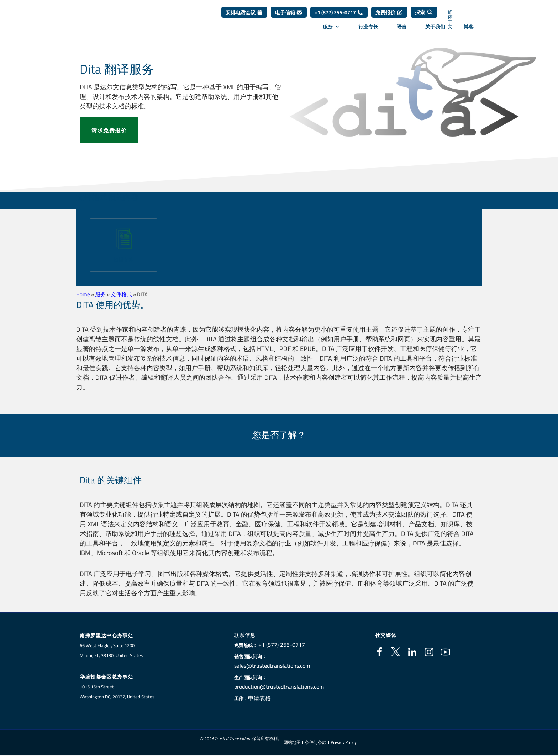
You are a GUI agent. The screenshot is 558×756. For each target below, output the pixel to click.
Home (83, 294)
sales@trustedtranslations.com (273, 666)
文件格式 (121, 294)
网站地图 (292, 743)
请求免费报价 (109, 130)
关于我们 (435, 32)
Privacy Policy (344, 743)
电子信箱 (289, 18)
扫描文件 (123, 260)
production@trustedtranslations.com (279, 687)
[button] (81, 242)
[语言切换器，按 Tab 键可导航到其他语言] (462, 18)
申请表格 (264, 698)
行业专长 (368, 32)
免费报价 (389, 18)
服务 (331, 32)
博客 (469, 32)
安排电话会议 (244, 18)
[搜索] (424, 18)
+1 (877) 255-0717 (339, 18)
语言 (402, 32)
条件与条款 (316, 743)
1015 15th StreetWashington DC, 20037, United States (117, 693)
